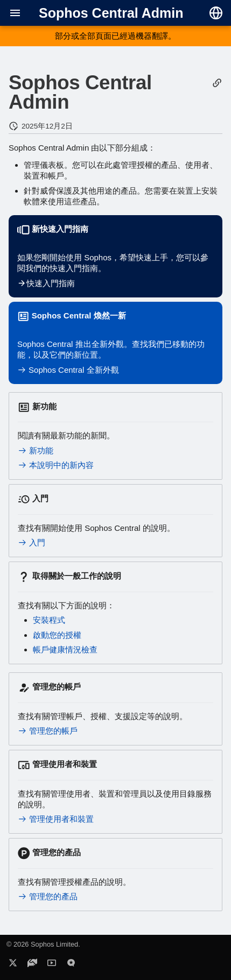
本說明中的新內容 (56, 465)
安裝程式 (49, 620)
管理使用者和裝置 (56, 819)
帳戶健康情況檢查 (65, 649)
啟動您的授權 (57, 635)
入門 (31, 542)
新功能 (36, 450)
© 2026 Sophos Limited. (43, 944)
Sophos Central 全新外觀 (68, 370)
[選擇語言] (216, 13)
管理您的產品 (48, 896)
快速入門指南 (46, 283)
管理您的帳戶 (48, 731)
